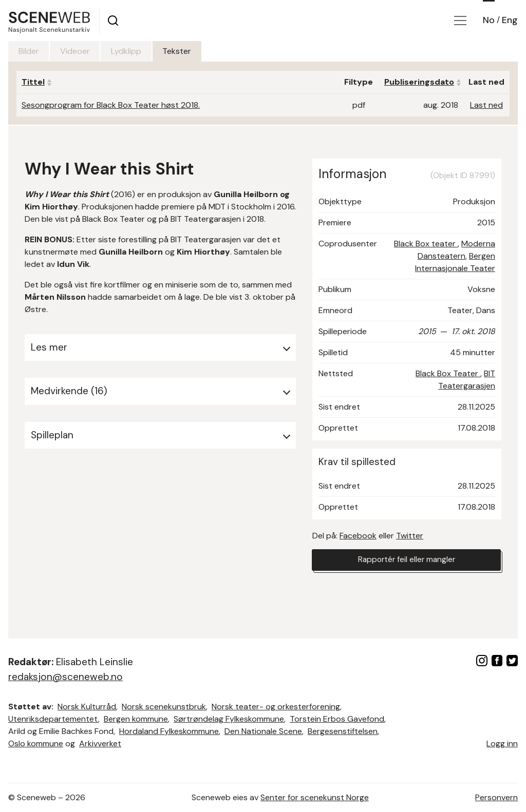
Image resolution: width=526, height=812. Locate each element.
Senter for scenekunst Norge (315, 797)
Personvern (496, 797)
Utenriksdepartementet (53, 719)
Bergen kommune (136, 719)
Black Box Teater (448, 373)
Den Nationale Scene (263, 731)
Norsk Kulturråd (87, 707)
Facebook (358, 536)
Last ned (486, 105)
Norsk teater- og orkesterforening (276, 707)
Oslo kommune (36, 743)
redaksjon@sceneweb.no (65, 677)
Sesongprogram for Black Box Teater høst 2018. (111, 105)
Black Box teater (426, 244)
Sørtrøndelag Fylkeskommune (229, 719)
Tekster (193, 51)
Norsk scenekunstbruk (164, 707)
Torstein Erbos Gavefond (337, 719)
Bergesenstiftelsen (343, 731)
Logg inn (502, 743)
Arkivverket (100, 743)
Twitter (410, 536)
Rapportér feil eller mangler (406, 560)
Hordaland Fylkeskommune (169, 731)
